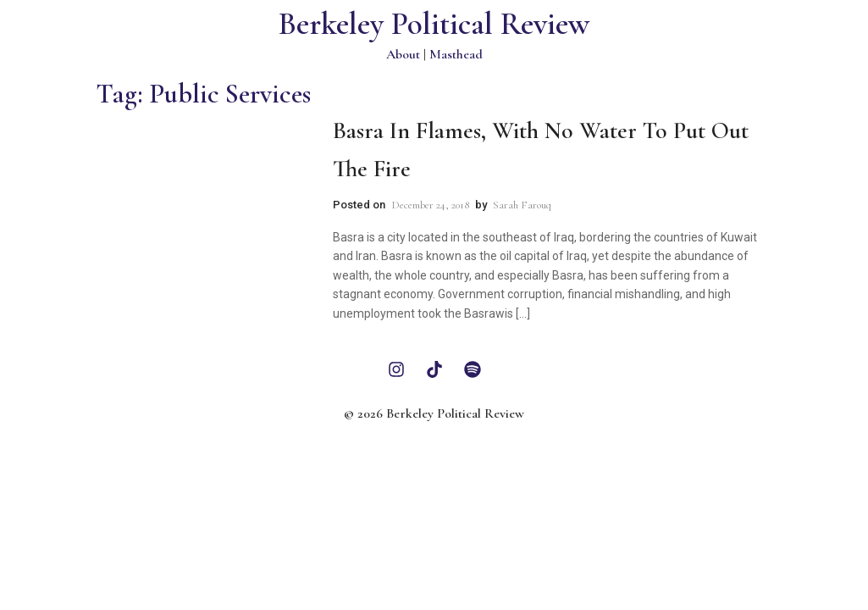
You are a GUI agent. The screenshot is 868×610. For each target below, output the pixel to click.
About (403, 54)
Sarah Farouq (522, 205)
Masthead (456, 54)
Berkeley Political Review (434, 24)
